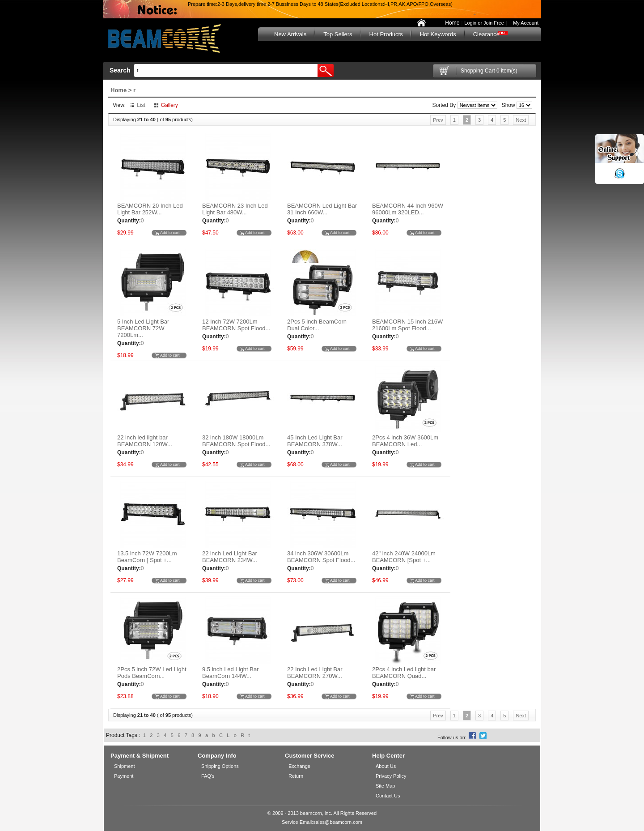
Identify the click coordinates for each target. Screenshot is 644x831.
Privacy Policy (391, 776)
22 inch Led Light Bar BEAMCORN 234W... (230, 557)
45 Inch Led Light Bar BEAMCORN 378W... (315, 441)
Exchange (299, 766)
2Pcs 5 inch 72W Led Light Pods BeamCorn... (152, 673)
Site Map (385, 786)
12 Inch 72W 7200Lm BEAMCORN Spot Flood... (236, 325)
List (141, 105)
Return (296, 776)
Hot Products (386, 34)
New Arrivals (290, 34)
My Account (524, 23)
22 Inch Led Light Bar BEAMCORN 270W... (315, 673)
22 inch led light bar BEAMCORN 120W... (145, 441)
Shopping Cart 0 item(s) (489, 71)
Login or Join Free (484, 23)
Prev (438, 120)
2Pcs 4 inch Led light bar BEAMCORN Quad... (404, 673)
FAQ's (208, 776)
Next (521, 120)
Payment (124, 776)
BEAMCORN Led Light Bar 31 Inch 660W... (322, 209)
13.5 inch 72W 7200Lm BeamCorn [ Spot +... (147, 557)
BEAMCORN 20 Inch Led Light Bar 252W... (150, 209)
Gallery (169, 105)
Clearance (486, 34)
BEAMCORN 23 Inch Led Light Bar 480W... (235, 209)
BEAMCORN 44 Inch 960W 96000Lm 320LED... (408, 209)
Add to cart (170, 233)
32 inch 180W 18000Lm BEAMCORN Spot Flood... (236, 441)
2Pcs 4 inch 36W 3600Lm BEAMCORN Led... (405, 441)
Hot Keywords (438, 34)
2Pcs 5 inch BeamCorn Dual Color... (317, 325)
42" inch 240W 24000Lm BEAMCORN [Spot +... (404, 557)
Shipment (124, 766)
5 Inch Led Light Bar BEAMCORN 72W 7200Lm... (143, 328)
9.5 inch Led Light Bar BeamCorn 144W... (230, 673)
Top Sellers (338, 34)
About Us (386, 766)
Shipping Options (220, 766)
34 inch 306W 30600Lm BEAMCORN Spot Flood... (321, 557)
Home (452, 23)
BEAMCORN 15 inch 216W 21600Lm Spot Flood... (407, 325)
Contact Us (388, 796)
